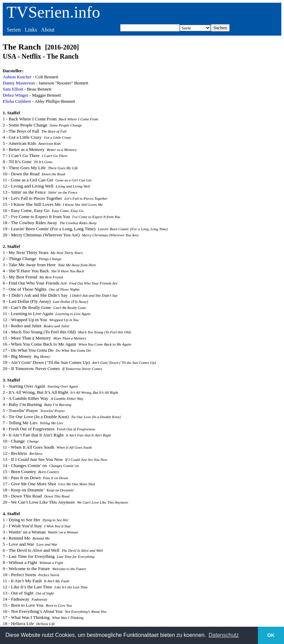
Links (31, 30)
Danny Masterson (19, 83)
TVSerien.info (53, 12)
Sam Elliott (13, 89)
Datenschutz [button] (224, 635)
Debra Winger (15, 95)
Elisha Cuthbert (17, 101)
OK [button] (271, 635)
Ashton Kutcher (17, 77)
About (48, 30)
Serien (14, 30)
